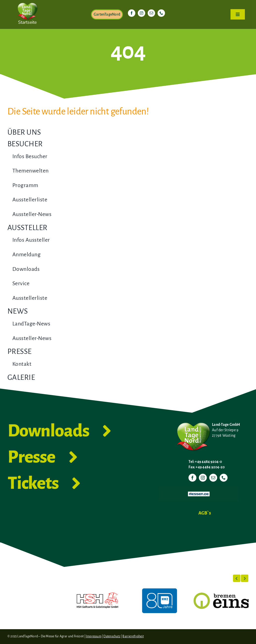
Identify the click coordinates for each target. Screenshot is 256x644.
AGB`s (205, 513)
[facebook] (132, 13)
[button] (237, 578)
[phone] (161, 13)
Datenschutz (112, 636)
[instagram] (141, 13)
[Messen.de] (199, 489)
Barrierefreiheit (133, 636)
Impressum (94, 636)
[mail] (151, 13)
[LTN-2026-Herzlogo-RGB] (27, 2)
